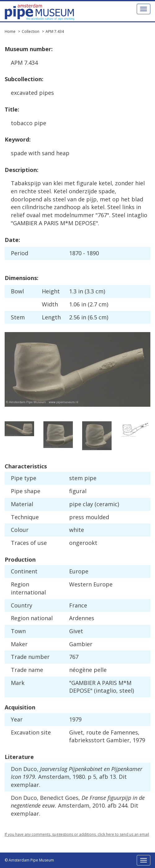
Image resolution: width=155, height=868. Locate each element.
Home (10, 31)
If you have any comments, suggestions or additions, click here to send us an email (77, 834)
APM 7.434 (55, 31)
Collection (31, 31)
